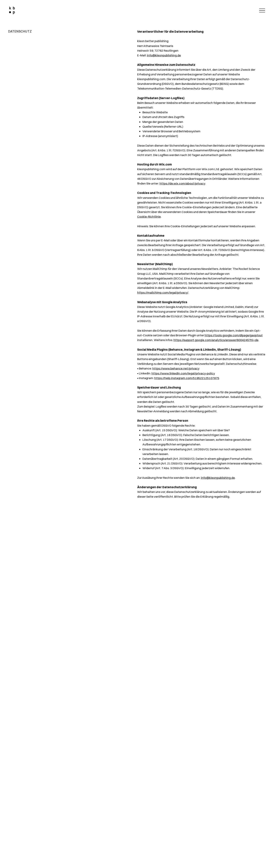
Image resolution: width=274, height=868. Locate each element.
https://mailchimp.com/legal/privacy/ (163, 292)
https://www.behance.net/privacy (176, 368)
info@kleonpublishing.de (164, 55)
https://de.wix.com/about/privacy (182, 183)
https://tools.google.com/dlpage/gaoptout (234, 335)
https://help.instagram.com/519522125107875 (187, 378)
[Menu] (261, 10)
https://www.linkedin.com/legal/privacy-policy (183, 373)
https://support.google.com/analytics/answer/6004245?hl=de (216, 340)
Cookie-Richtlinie (149, 217)
